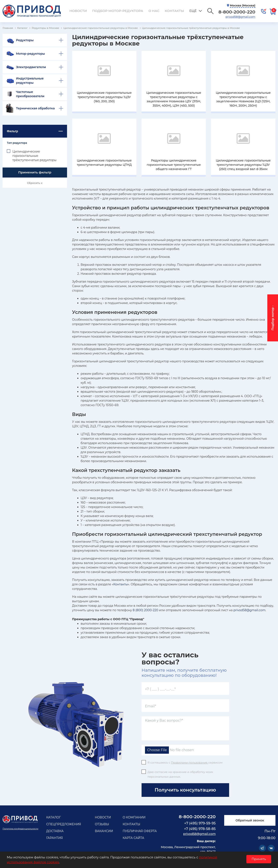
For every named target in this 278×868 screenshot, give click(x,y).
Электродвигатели (31, 67)
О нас (148, 11)
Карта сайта (133, 838)
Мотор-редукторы (31, 54)
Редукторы (25, 40)
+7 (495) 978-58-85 (200, 829)
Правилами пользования (190, 762)
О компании (134, 817)
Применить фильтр (35, 172)
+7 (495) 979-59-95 (200, 823)
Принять (259, 859)
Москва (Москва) (242, 5)
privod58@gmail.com (239, 17)
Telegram (262, 848)
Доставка (55, 831)
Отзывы (102, 824)
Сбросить (35, 183)
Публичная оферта (140, 831)
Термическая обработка (35, 108)
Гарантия (54, 838)
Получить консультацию (185, 790)
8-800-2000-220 (197, 817)
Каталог (53, 817)
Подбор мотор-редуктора (114, 11)
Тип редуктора (17, 143)
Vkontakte (271, 848)
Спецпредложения (64, 824)
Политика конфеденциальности (20, 829)
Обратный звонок (250, 820)
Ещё (185, 11)
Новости (77, 11)
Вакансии (104, 831)
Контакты (167, 11)
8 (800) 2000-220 (146, 610)
